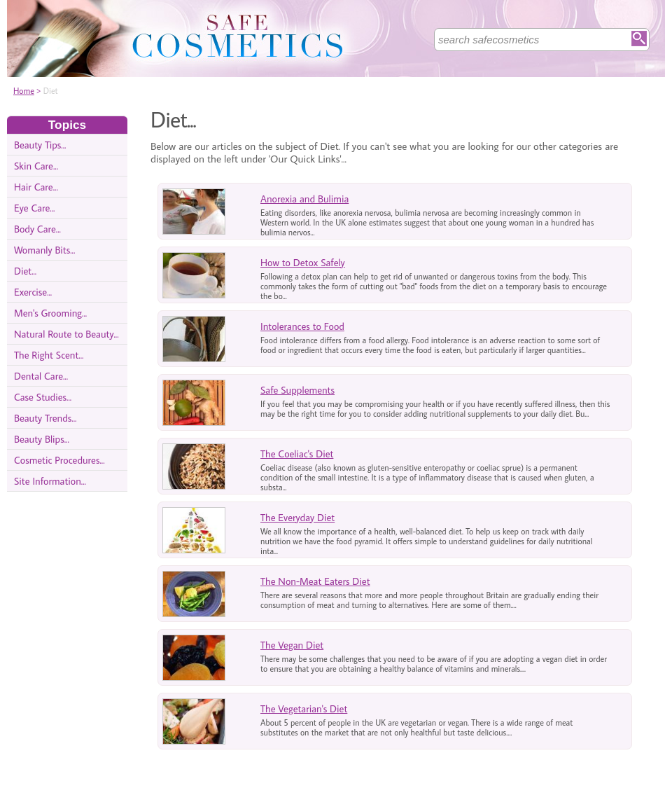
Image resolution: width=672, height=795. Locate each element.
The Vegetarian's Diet (304, 708)
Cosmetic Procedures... (59, 460)
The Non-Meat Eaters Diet (315, 581)
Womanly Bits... (44, 250)
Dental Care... (41, 376)
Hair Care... (36, 187)
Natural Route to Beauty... (66, 334)
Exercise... (33, 292)
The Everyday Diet (297, 517)
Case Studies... (43, 397)
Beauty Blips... (42, 439)
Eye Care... (34, 208)
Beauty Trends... (45, 418)
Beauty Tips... (40, 145)
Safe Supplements (297, 390)
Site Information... (50, 481)
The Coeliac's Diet (297, 454)
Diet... (25, 271)
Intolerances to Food (302, 326)
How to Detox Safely (303, 262)
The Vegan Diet (292, 645)
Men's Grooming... (50, 313)
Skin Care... (36, 166)
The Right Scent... (49, 355)
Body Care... (37, 229)
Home (24, 91)
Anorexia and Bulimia (304, 199)
